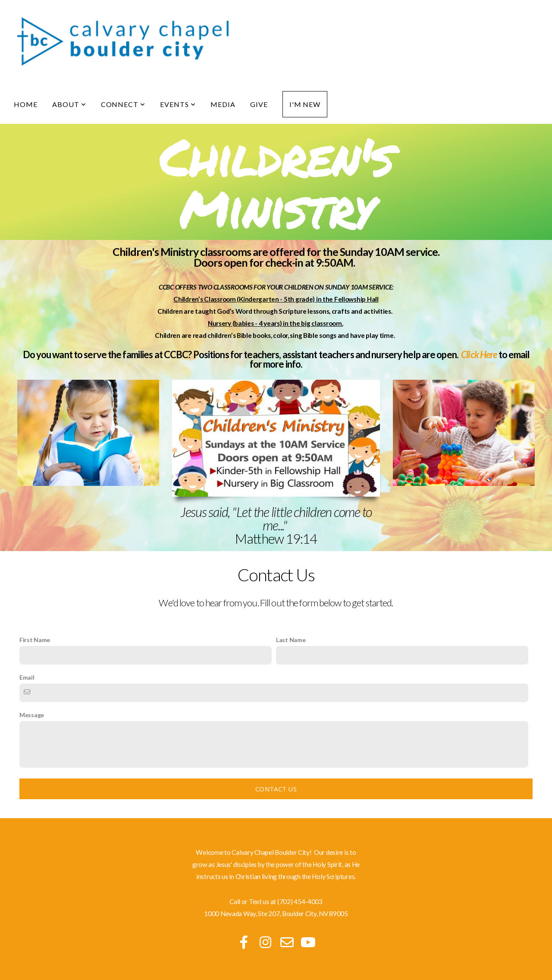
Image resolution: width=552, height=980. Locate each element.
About (69, 104)
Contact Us (276, 789)
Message (32, 715)
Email (27, 677)
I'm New (305, 104)
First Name (35, 640)
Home (26, 104)
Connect (123, 104)
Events (178, 104)
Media (223, 104)
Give (259, 104)
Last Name (291, 640)
